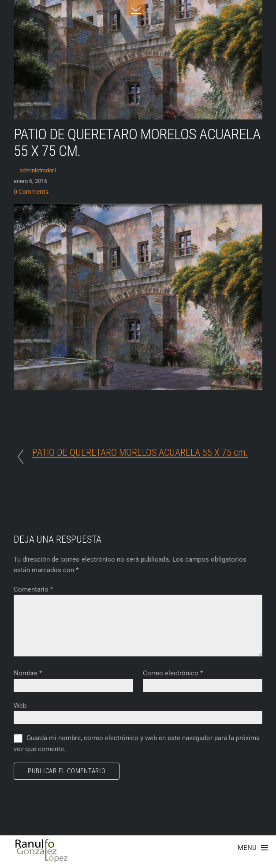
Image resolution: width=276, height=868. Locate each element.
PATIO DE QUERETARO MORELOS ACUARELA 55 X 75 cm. (137, 142)
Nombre (28, 673)
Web (20, 706)
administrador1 (38, 170)
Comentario (33, 589)
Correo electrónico (173, 673)
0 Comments (31, 192)
